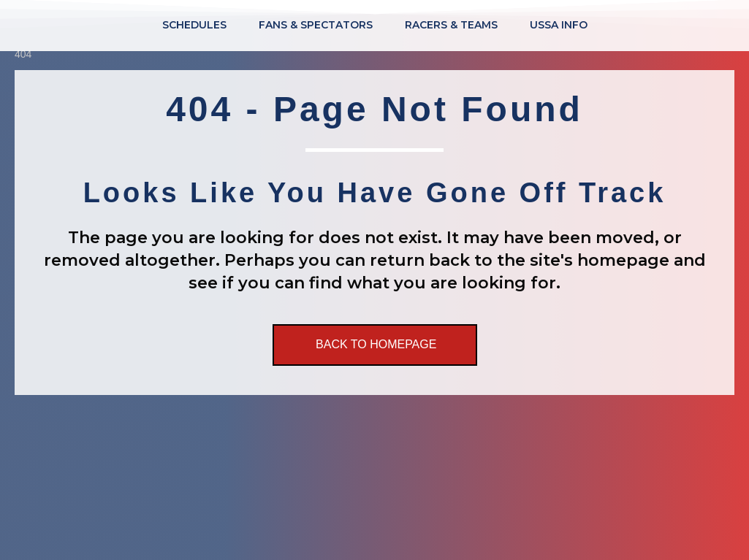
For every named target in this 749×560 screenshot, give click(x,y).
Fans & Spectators (316, 25)
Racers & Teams (451, 25)
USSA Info (559, 25)
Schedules (194, 25)
